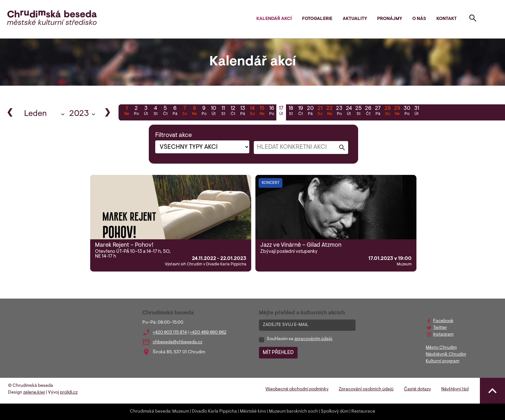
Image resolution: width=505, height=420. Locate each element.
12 (233, 111)
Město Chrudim (441, 348)
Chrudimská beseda (150, 412)
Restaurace (363, 412)
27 (378, 111)
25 (358, 111)
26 (368, 111)
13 (243, 111)
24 (349, 111)
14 (252, 111)
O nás (419, 19)
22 (329, 111)
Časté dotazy (417, 389)
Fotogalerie (317, 19)
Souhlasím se (300, 339)
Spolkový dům (335, 412)
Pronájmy (390, 19)
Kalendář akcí (274, 19)
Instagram (443, 335)
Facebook (443, 321)
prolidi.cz (69, 393)
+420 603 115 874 (170, 333)
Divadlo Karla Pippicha (214, 412)
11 (223, 111)
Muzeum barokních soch (293, 412)
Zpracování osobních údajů (366, 389)
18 (291, 111)
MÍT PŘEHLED (278, 353)
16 (272, 111)
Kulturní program (443, 361)
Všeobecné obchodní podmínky (297, 389)
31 (416, 111)
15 (262, 111)
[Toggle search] (473, 19)
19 (300, 111)
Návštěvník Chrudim (446, 355)
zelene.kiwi (34, 393)
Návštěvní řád (455, 389)
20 (310, 111)
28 (387, 111)
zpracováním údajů (313, 339)
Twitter (440, 328)
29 (397, 111)
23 (339, 111)
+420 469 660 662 (208, 333)
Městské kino (253, 412)
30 (407, 111)
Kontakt (447, 19)
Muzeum (181, 412)
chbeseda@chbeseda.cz (177, 342)
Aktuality (355, 19)
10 (214, 111)
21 (320, 111)
